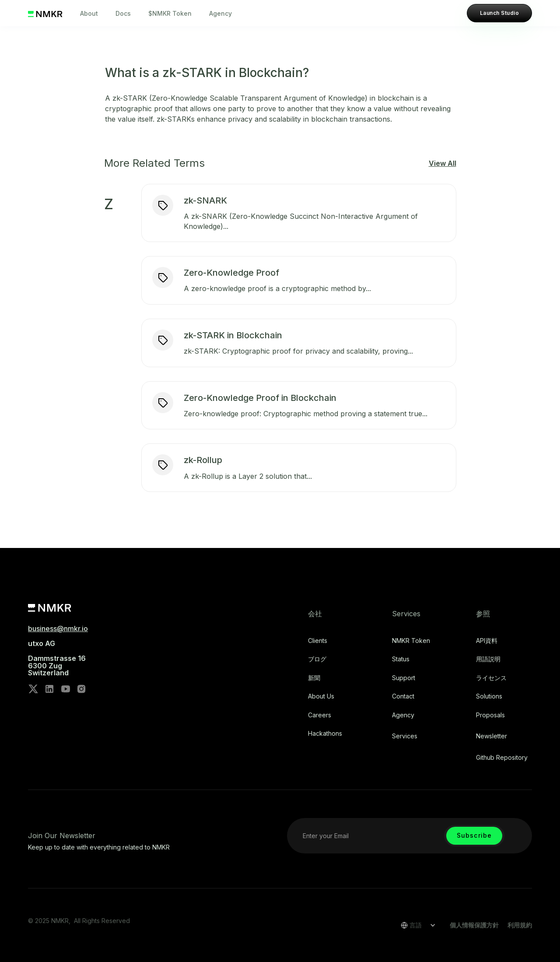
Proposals (490, 715)
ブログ (317, 659)
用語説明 (488, 659)
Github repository (502, 758)
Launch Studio (499, 13)
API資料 (487, 641)
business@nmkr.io (58, 628)
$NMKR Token (170, 13)
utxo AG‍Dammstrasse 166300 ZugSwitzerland (57, 658)
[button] (415, 925)
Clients (318, 641)
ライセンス (491, 678)
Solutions (489, 696)
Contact (403, 696)
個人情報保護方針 (474, 925)
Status (401, 659)
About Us (321, 696)
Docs (123, 13)
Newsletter (492, 736)
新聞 (314, 678)
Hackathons (325, 734)
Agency (220, 13)
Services (405, 736)
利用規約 (520, 925)
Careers (320, 715)
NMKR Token (411, 641)
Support (404, 678)
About (89, 13)
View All (443, 163)
